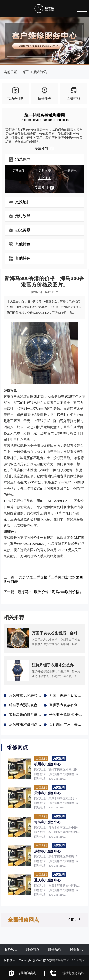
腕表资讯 (40, 72)
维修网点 (33, 949)
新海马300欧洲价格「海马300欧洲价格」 (47, 592)
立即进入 (75, 919)
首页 (25, 72)
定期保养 (19, 171)
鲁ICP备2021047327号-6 (69, 960)
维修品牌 (55, 949)
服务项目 (11, 949)
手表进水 (70, 171)
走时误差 (45, 171)
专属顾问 (44, 149)
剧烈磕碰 (45, 178)
